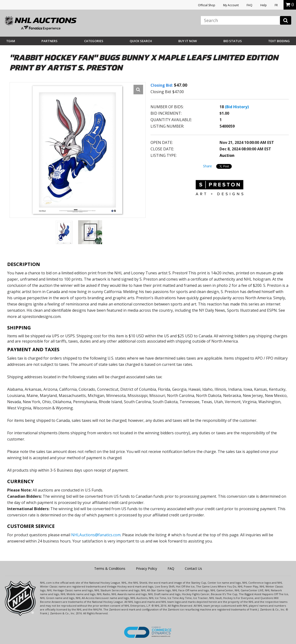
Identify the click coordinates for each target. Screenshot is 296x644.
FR (276, 5)
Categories (94, 41)
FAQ (250, 5)
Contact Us (193, 568)
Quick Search (141, 41)
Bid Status (233, 41)
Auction (227, 155)
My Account (231, 5)
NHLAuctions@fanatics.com (96, 535)
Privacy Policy (146, 568)
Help (264, 5)
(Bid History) (237, 107)
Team (11, 41)
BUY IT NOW (188, 41)
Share (207, 166)
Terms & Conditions (110, 568)
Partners (49, 41)
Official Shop (207, 5)
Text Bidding (279, 41)
